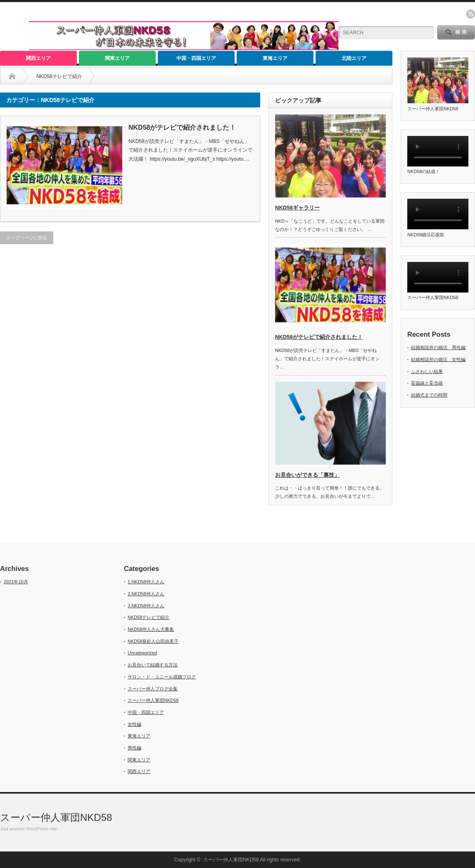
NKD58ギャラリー (297, 208)
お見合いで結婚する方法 (153, 665)
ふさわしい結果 (427, 371)
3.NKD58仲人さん (146, 606)
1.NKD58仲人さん (146, 582)
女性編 (134, 724)
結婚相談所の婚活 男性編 (438, 347)
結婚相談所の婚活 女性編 (438, 359)
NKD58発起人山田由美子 (153, 641)
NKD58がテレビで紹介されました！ (182, 127)
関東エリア (117, 58)
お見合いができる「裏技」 (307, 475)
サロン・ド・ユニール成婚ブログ (162, 677)
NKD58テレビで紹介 (148, 617)
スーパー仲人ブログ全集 (153, 689)
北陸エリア (354, 58)
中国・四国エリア (196, 58)
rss (470, 14)
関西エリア (38, 58)
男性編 (134, 748)
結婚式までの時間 (429, 395)
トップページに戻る (27, 238)
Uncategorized (142, 653)
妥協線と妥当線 (427, 383)
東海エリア (275, 58)
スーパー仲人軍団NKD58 (153, 700)
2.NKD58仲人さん (146, 594)
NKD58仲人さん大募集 (151, 629)
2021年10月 (16, 582)
